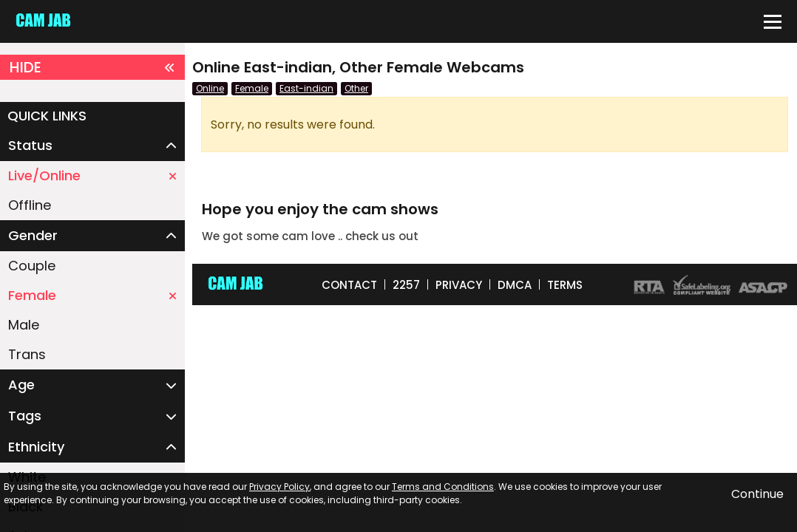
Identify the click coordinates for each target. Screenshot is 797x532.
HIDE (92, 67)
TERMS (565, 285)
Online (210, 88)
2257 (406, 285)
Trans (27, 354)
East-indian (306, 88)
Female (92, 295)
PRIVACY (459, 285)
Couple (32, 266)
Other (356, 88)
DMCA (515, 285)
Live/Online (92, 175)
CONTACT (349, 285)
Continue (757, 494)
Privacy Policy (279, 487)
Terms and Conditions (443, 487)
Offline (30, 205)
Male (24, 325)
